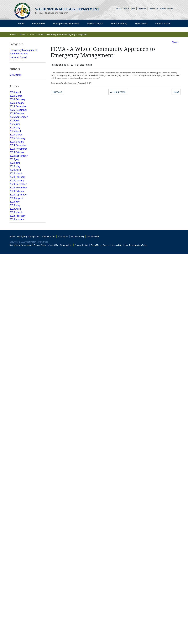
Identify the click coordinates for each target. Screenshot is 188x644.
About (119, 9)
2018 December (18, 425)
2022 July (15, 281)
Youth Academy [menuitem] (120, 23)
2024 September (19, 196)
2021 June (15, 326)
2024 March (16, 214)
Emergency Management (23, 50)
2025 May (15, 168)
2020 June (15, 365)
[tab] (28, 44)
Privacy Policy (41, 635)
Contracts (143, 9)
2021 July (15, 323)
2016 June (15, 531)
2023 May (15, 245)
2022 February (17, 298)
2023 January (17, 259)
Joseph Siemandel (19, 112)
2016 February (17, 545)
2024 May (15, 206)
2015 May (15, 577)
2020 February (17, 379)
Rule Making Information (21, 635)
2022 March (16, 295)
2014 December (18, 595)
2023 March (16, 252)
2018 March (16, 457)
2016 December (18, 510)
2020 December (18, 348)
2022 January (17, 302)
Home (13, 34)
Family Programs (19, 54)
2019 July (15, 404)
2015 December (18, 552)
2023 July (15, 242)
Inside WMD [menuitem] (39, 23)
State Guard (16, 61)
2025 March (16, 175)
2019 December (18, 386)
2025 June (15, 164)
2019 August (16, 401)
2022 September (19, 274)
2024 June (15, 203)
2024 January (17, 221)
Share (175, 42)
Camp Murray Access (101, 635)
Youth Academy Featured (23, 85)
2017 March (16, 499)
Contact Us (54, 635)
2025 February (17, 178)
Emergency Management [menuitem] (67, 23)
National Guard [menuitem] (96, 23)
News (127, 9)
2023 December (18, 224)
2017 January (17, 506)
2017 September (19, 478)
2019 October (17, 394)
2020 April (15, 372)
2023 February (17, 256)
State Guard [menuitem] (142, 23)
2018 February (17, 461)
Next (177, 92)
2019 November (18, 390)
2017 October (17, 475)
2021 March (16, 337)
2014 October (17, 598)
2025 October (17, 154)
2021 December (18, 305)
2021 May (15, 330)
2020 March (16, 376)
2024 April (15, 210)
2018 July (15, 443)
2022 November (18, 266)
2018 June (15, 446)
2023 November (18, 228)
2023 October (17, 231)
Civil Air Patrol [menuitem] (163, 23)
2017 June (15, 489)
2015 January (17, 591)
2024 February (17, 217)
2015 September (19, 563)
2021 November (18, 309)
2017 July (15, 485)
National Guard (18, 57)
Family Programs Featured (24, 82)
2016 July (15, 528)
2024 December (18, 185)
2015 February (17, 588)
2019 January (17, 422)
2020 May (15, 369)
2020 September (19, 355)
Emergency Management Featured (23, 69)
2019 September (19, 397)
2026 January (17, 143)
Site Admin (15, 102)
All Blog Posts (119, 92)
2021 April (15, 334)
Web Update (16, 116)
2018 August (16, 439)
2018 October (17, 432)
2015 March (16, 584)
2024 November (18, 189)
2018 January (17, 464)
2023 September (19, 235)
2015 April (15, 581)
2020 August (16, 358)
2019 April (15, 415)
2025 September (19, 157)
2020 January (17, 383)
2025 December (18, 146)
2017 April (15, 496)
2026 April (15, 132)
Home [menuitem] (22, 23)
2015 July (15, 570)
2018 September (19, 436)
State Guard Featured (21, 75)
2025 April (15, 171)
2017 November (18, 471)
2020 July (15, 362)
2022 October (17, 270)
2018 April (15, 454)
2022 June (15, 284)
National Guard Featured (23, 78)
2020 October (17, 351)
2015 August (16, 566)
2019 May (15, 411)
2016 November (18, 514)
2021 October (17, 312)
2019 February (17, 418)
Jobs (134, 9)
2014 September (19, 602)
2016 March (16, 542)
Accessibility (118, 635)
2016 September (19, 521)
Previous (58, 92)
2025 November (18, 150)
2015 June (15, 574)
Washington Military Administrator (21, 107)
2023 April (15, 249)
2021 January (17, 344)
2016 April (15, 538)
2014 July (15, 605)
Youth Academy (18, 64)
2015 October (17, 559)
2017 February (17, 503)
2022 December (18, 263)
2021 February (17, 341)
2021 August (16, 319)
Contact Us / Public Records (161, 9)
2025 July (15, 161)
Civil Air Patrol (93, 627)
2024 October (17, 192)
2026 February (17, 139)
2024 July (15, 199)
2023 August (16, 238)
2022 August (16, 277)
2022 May (15, 288)
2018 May (15, 450)
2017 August (16, 482)
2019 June (15, 408)
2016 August (16, 524)
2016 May (15, 535)
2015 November (18, 556)
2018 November (18, 429)
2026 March (16, 136)
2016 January (17, 549)
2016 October (17, 517)
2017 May (15, 492)
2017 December (18, 468)
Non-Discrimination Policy (137, 635)
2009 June (15, 609)
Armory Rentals (82, 635)
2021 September (19, 316)
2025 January (17, 182)
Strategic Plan (67, 635)
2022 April (15, 291)
